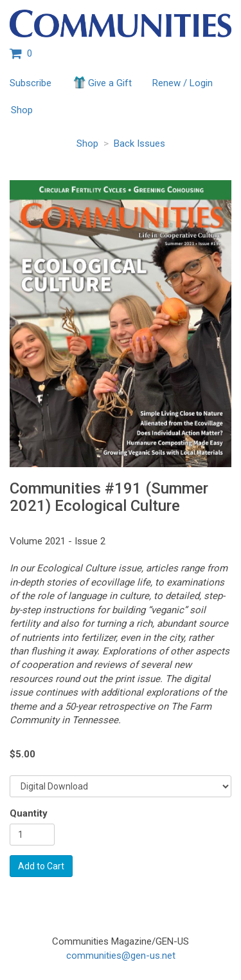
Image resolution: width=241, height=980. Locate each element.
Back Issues (139, 143)
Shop (22, 110)
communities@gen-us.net (121, 956)
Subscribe (31, 83)
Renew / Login (183, 83)
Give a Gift (102, 82)
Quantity (29, 813)
